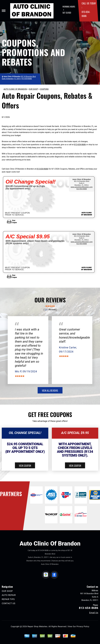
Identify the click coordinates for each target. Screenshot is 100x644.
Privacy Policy (83, 627)
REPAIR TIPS (8, 599)
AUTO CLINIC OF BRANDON (15, 89)
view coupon (25, 465)
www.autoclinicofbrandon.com (82, 187)
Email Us (94, 613)
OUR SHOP (33, 89)
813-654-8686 (80, 145)
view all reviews (50, 390)
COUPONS (44, 89)
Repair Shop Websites (38, 627)
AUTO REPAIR (9, 595)
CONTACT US (9, 603)
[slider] (50, 306)
